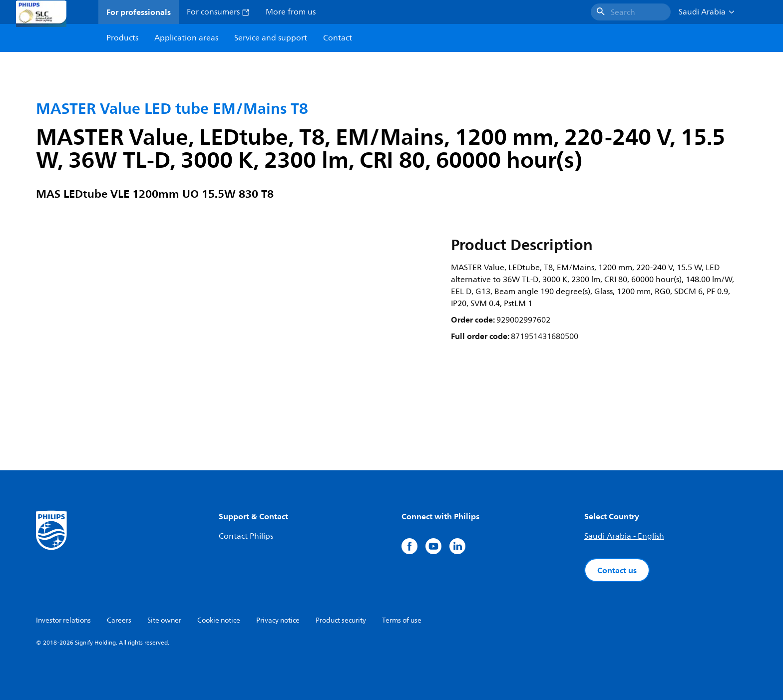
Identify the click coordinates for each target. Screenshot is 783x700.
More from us (291, 12)
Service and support (271, 38)
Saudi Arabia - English (624, 536)
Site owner (164, 620)
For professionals (139, 12)
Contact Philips (246, 536)
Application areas (186, 38)
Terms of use (402, 620)
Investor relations (63, 620)
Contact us (617, 570)
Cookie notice (219, 620)
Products (122, 38)
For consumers (218, 12)
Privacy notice (278, 620)
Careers (119, 620)
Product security (341, 620)
